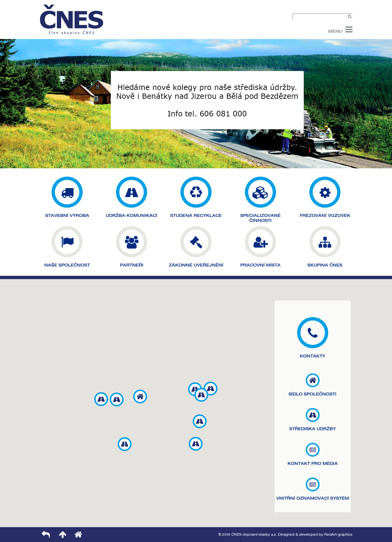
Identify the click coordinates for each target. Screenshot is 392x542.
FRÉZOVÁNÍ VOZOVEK (325, 215)
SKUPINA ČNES (325, 265)
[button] (140, 396)
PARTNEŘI (132, 265)
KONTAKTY (313, 356)
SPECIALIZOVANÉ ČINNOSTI (260, 218)
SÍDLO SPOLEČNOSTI (313, 394)
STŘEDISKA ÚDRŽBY (313, 429)
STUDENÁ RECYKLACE (196, 215)
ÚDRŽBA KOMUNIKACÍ (132, 215)
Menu (335, 31)
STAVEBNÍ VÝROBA (67, 215)
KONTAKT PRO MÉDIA (313, 463)
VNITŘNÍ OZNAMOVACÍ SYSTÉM (313, 498)
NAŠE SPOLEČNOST (67, 265)
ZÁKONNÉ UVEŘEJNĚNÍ (196, 265)
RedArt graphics (338, 535)
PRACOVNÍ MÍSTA (260, 265)
